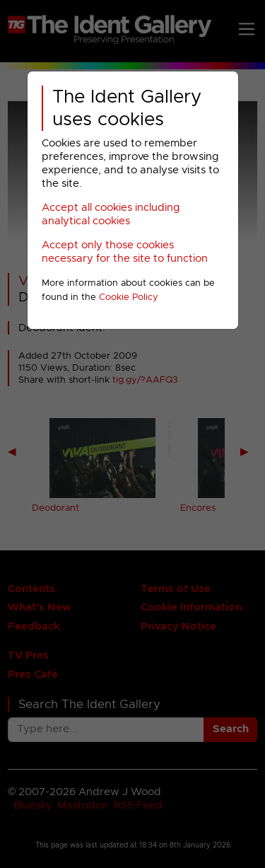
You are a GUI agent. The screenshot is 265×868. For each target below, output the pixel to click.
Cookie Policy (129, 297)
